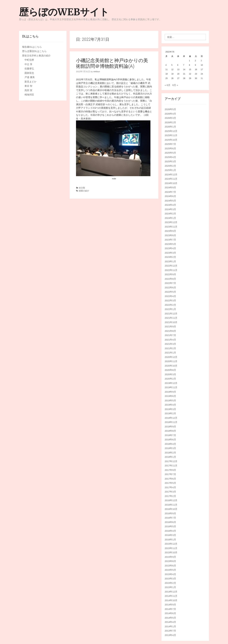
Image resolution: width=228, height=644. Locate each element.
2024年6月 (170, 196)
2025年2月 (170, 166)
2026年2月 (170, 122)
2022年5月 (170, 292)
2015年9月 (170, 557)
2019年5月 (170, 400)
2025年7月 (170, 144)
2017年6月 (170, 479)
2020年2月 (170, 379)
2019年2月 (170, 413)
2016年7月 (170, 518)
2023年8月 (170, 235)
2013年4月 (170, 635)
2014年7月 (170, 609)
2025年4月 (170, 157)
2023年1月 (170, 261)
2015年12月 (171, 544)
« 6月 (168, 85)
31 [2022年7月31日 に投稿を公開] (202, 78)
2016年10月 (171, 509)
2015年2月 (170, 583)
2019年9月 (170, 392)
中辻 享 (28, 64)
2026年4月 (170, 114)
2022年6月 (170, 287)
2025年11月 (171, 135)
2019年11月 (171, 387)
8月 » (175, 85)
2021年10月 (171, 322)
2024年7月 (170, 192)
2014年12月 (171, 592)
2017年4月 (170, 487)
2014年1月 (170, 626)
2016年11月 (171, 505)
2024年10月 (171, 183)
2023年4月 (170, 248)
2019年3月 (170, 409)
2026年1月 (170, 127)
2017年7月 (170, 474)
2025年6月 (170, 148)
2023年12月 (171, 222)
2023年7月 (170, 240)
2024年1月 (170, 218)
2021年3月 (170, 344)
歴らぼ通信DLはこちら (34, 51)
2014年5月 (170, 618)
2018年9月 (170, 427)
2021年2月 (170, 348)
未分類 (82, 188)
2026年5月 (170, 109)
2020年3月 (170, 374)
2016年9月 (170, 513)
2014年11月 (171, 596)
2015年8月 (170, 561)
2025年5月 (170, 153)
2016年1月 (170, 539)
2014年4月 (170, 622)
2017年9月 (170, 470)
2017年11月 (171, 466)
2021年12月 (171, 314)
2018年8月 (170, 431)
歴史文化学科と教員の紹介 (36, 56)
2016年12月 (171, 500)
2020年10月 (171, 366)
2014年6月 (170, 613)
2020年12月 (171, 357)
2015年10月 (171, 552)
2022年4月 (170, 296)
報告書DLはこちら (32, 47)
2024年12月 (171, 175)
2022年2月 (170, 305)
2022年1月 (170, 309)
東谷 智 (28, 86)
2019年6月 (170, 396)
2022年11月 (171, 270)
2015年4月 (170, 574)
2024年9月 (170, 187)
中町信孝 (29, 60)
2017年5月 (170, 483)
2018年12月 (171, 418)
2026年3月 (170, 118)
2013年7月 (170, 631)
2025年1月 (170, 170)
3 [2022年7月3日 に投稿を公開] (201, 61)
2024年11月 (171, 179)
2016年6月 (170, 522)
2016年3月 (170, 535)
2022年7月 (170, 283)
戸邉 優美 (30, 77)
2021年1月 (170, 353)
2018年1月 (170, 457)
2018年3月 (170, 448)
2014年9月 (170, 605)
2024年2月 (170, 214)
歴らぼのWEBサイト (64, 12)
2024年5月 (170, 201)
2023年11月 (171, 227)
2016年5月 (170, 526)
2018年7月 (170, 435)
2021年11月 (171, 318)
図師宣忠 (29, 73)
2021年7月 (170, 335)
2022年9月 (170, 274)
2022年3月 (170, 300)
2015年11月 (171, 548)
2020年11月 (171, 361)
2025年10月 (171, 140)
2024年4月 (170, 205)
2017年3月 (170, 492)
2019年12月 (171, 383)
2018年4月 (170, 444)
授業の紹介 (84, 191)
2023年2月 (170, 257)
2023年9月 (170, 231)
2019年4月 (170, 405)
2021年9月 (170, 327)
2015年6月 (170, 566)
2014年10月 (171, 600)
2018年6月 (170, 439)
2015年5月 (170, 570)
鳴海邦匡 (29, 95)
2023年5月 (170, 244)
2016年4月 (170, 531)
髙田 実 (28, 90)
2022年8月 (170, 279)
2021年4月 (170, 340)
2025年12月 (171, 131)
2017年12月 (171, 461)
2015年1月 (170, 587)
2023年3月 (170, 253)
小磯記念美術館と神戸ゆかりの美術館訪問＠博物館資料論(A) (112, 63)
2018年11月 (171, 422)
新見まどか (30, 82)
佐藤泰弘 (29, 68)
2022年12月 (171, 266)
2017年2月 (170, 496)
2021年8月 (170, 331)
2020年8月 (170, 370)
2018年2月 (170, 453)
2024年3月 (170, 209)
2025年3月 (170, 161)
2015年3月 (170, 579)
